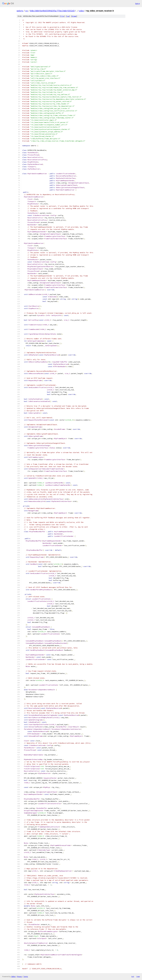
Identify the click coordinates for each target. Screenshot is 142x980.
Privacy (19, 977)
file (62, 16)
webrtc (20, 11)
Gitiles (13, 977)
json (138, 976)
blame (74, 16)
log (68, 16)
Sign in (137, 3)
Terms (26, 977)
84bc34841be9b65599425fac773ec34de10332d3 (52, 11)
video (81, 11)
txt (133, 976)
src (27, 11)
